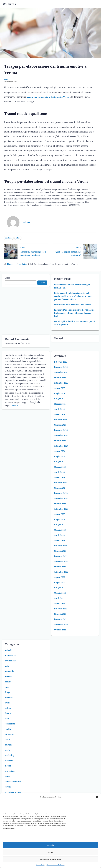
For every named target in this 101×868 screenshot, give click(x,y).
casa (7, 687)
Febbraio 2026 (60, 362)
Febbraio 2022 (60, 609)
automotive (10, 671)
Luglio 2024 (59, 456)
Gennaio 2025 (60, 425)
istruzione (9, 734)
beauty (8, 682)
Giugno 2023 (60, 525)
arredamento (11, 661)
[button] (97, 797)
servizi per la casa (13, 792)
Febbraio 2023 (60, 546)
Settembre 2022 (61, 572)
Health (8, 729)
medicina (9, 238)
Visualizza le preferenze (51, 859)
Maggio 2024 (60, 467)
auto (7, 666)
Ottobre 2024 (60, 441)
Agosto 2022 (60, 577)
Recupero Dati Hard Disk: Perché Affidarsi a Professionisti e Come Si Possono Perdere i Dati (74, 313)
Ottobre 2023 (60, 504)
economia (9, 697)
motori (8, 766)
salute (18, 238)
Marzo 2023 (59, 540)
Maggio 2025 (60, 404)
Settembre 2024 (61, 446)
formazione (10, 724)
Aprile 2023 (59, 535)
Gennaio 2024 (60, 488)
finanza (8, 713)
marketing (9, 755)
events (8, 703)
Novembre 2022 (61, 561)
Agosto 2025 (60, 388)
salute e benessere (13, 782)
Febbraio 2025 (60, 420)
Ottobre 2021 (60, 630)
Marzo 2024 (59, 477)
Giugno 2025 (60, 399)
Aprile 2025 (59, 409)
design (8, 692)
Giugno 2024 (60, 462)
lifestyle (8, 745)
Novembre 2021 (61, 624)
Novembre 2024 (61, 435)
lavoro (8, 740)
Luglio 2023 (59, 519)
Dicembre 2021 (61, 619)
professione (10, 771)
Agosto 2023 (60, 514)
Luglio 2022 (59, 582)
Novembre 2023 (61, 498)
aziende (8, 676)
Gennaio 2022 (60, 614)
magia (7, 750)
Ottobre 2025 (60, 378)
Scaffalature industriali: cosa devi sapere (72, 305)
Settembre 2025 (61, 383)
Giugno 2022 (60, 588)
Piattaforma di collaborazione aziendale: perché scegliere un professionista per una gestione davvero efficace (73, 296)
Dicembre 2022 (61, 556)
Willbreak (9, 4)
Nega (50, 852)
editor (6, 79)
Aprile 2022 (59, 598)
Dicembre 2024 (61, 430)
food (7, 718)
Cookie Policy (41, 865)
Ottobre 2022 (60, 567)
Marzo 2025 (59, 414)
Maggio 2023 (60, 530)
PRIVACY (16, 405)
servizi (8, 787)
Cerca (7, 278)
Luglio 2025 (59, 393)
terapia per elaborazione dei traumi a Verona (49, 97)
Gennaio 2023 (60, 551)
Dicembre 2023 (61, 493)
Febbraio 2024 (60, 483)
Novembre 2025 (61, 372)
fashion (8, 708)
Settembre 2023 (61, 509)
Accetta (50, 845)
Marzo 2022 (59, 603)
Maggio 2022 (60, 593)
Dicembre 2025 (61, 367)
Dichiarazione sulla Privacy (56, 865)
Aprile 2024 (59, 472)
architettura (10, 655)
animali (8, 650)
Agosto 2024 (60, 451)
